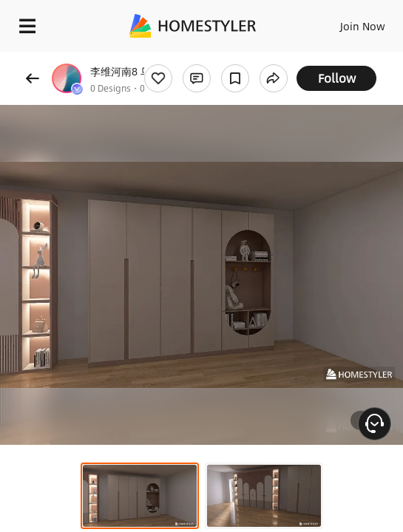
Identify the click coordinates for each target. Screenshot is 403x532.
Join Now (363, 26)
